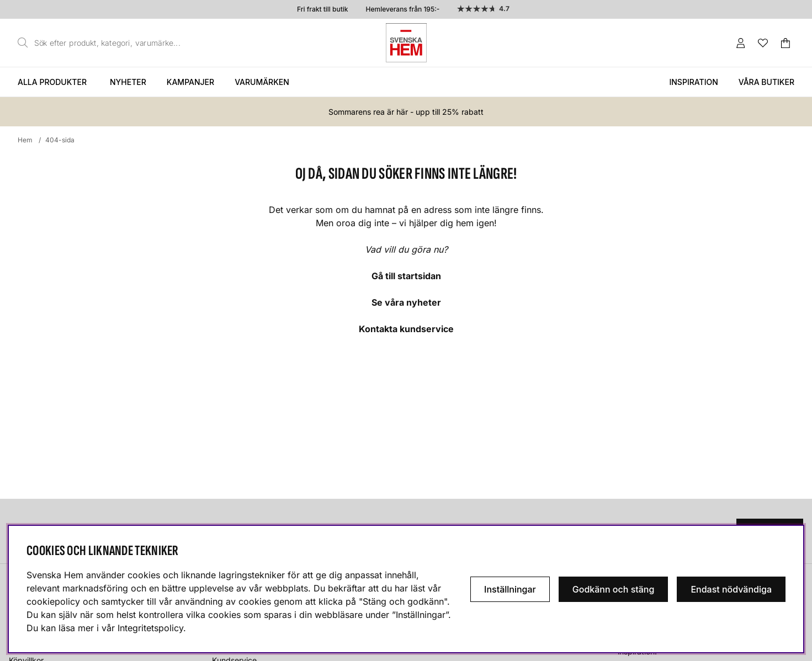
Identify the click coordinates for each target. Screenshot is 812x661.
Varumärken (262, 82)
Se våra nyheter (406, 302)
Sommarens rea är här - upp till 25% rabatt (406, 112)
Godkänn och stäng (614, 589)
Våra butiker (766, 82)
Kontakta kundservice (406, 329)
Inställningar (510, 589)
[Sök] (102, 43)
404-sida (60, 140)
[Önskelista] (763, 43)
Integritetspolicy (150, 628)
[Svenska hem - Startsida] (406, 43)
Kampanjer (190, 82)
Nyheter (128, 82)
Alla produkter (52, 82)
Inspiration (693, 82)
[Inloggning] (741, 43)
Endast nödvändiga (731, 589)
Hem (25, 140)
